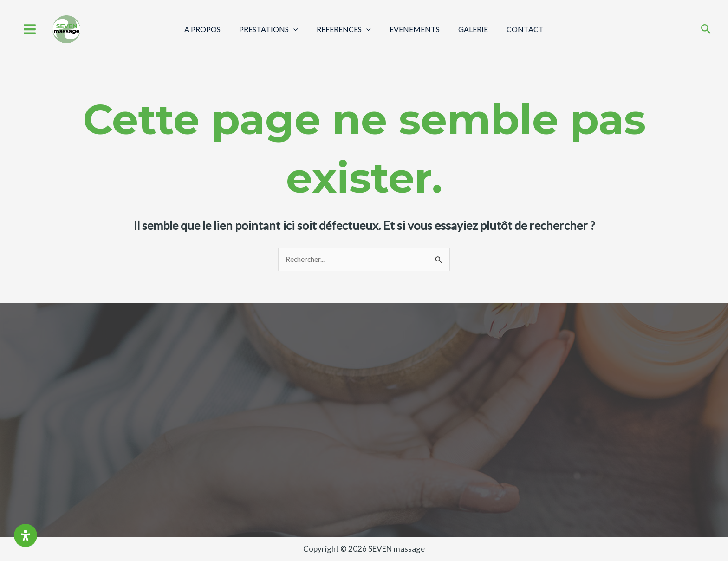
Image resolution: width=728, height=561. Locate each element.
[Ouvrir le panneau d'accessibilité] (26, 535)
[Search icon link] (706, 30)
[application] (299, 29)
